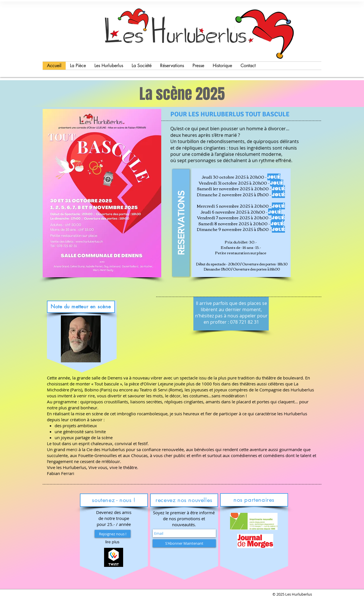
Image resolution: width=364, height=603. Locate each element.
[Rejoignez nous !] (113, 534)
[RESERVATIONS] (181, 223)
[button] (112, 542)
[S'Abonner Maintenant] (184, 543)
